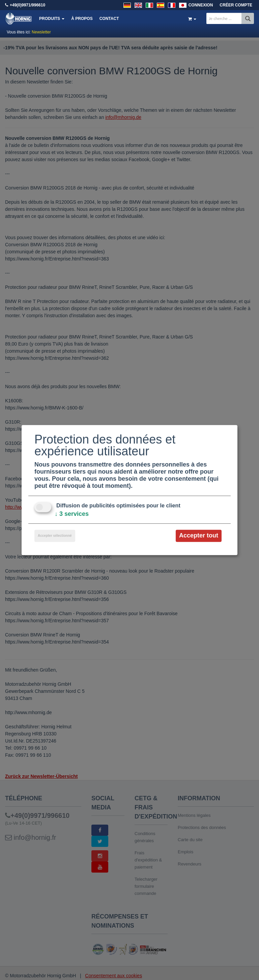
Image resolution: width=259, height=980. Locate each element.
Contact (109, 19)
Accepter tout (199, 536)
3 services (72, 514)
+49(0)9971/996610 (27, 5)
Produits (52, 19)
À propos (82, 19)
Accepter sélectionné (55, 536)
